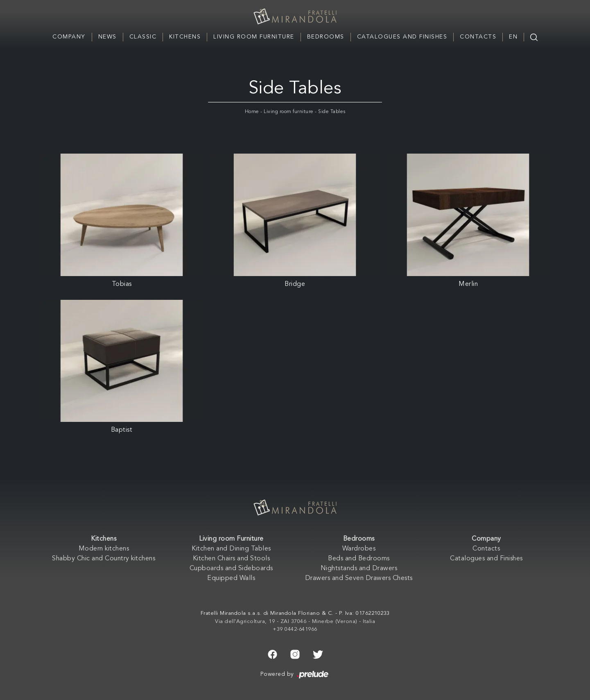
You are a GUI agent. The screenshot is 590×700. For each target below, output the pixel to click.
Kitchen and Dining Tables (231, 549)
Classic (143, 37)
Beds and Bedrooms (359, 559)
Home (252, 112)
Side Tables (332, 112)
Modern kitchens (104, 549)
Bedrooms (326, 37)
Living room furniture (289, 112)
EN (513, 37)
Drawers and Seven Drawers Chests (359, 578)
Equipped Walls (231, 578)
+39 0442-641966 (295, 629)
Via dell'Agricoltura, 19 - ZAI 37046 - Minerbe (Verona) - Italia (295, 622)
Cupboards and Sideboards (231, 569)
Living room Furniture (254, 37)
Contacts (478, 37)
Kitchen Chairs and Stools (232, 559)
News (107, 37)
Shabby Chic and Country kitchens (104, 559)
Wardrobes (359, 549)
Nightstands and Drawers (359, 569)
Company (69, 37)
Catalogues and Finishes (402, 37)
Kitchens (185, 37)
